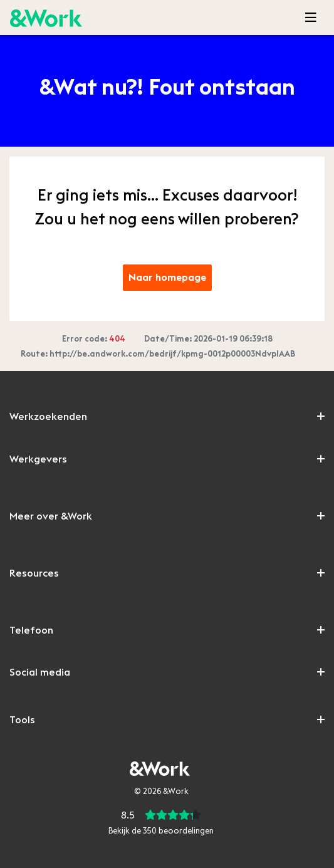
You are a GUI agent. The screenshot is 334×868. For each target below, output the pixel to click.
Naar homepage (167, 278)
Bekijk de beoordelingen (161, 831)
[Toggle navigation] (311, 18)
